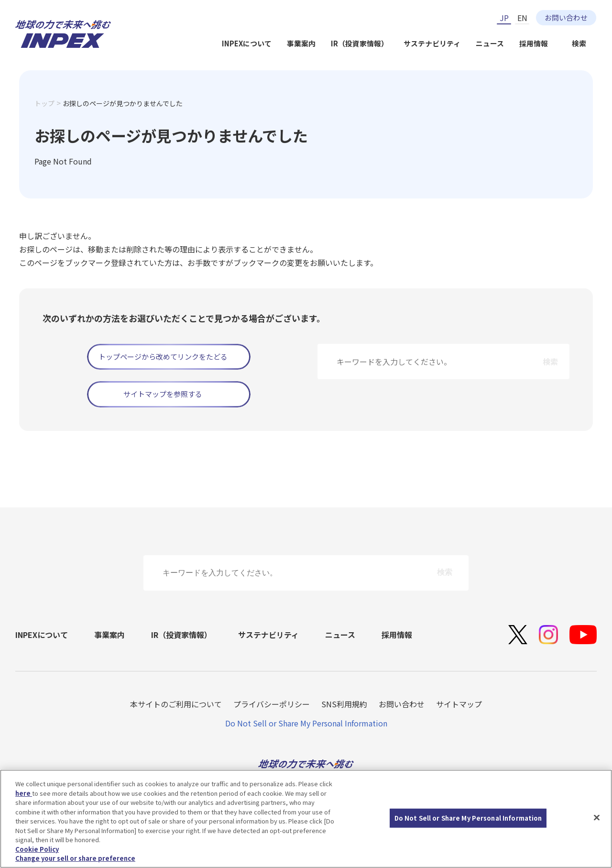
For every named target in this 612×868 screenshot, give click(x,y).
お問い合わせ (566, 17)
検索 (579, 43)
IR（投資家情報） (360, 43)
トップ (44, 103)
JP (504, 18)
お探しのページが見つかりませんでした (123, 103)
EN (522, 18)
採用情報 (534, 43)
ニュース (490, 43)
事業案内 (301, 43)
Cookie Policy (37, 849)
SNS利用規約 (344, 704)
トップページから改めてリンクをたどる (163, 357)
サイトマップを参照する (163, 394)
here (24, 793)
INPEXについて (247, 43)
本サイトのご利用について (176, 704)
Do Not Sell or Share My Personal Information (306, 723)
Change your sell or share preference (75, 859)
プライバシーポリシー (272, 704)
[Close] (597, 818)
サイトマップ (459, 704)
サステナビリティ (432, 43)
